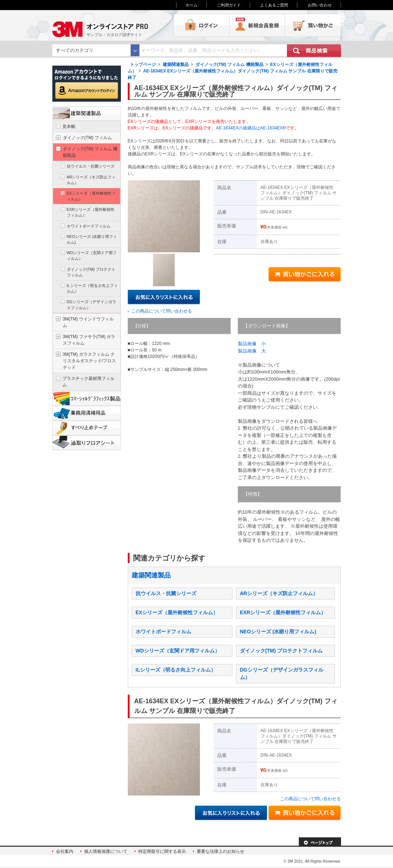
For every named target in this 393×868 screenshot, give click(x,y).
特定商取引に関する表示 (162, 851)
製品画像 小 (252, 344)
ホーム (191, 5)
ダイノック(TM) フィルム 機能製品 (230, 65)
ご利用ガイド (229, 5)
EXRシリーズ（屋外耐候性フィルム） (283, 612)
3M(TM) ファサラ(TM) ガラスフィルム (89, 340)
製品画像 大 (252, 351)
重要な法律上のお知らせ (220, 851)
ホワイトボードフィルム (163, 632)
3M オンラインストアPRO (113, 25)
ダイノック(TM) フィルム (88, 138)
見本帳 (69, 127)
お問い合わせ (320, 5)
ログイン (202, 25)
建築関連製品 (176, 65)
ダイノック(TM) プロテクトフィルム (281, 651)
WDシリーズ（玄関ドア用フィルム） (178, 651)
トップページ (143, 65)
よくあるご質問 (274, 5)
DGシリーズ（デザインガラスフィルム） (91, 305)
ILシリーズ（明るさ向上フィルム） (176, 670)
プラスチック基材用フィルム (88, 382)
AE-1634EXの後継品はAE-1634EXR (251, 128)
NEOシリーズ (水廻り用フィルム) (278, 632)
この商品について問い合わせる (162, 311)
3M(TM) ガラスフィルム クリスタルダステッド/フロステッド (89, 361)
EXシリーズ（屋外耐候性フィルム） (177, 612)
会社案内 (65, 851)
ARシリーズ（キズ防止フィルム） (279, 593)
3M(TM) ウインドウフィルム (88, 322)
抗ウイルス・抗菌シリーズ (166, 593)
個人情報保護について (106, 851)
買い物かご (313, 25)
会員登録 (257, 25)
